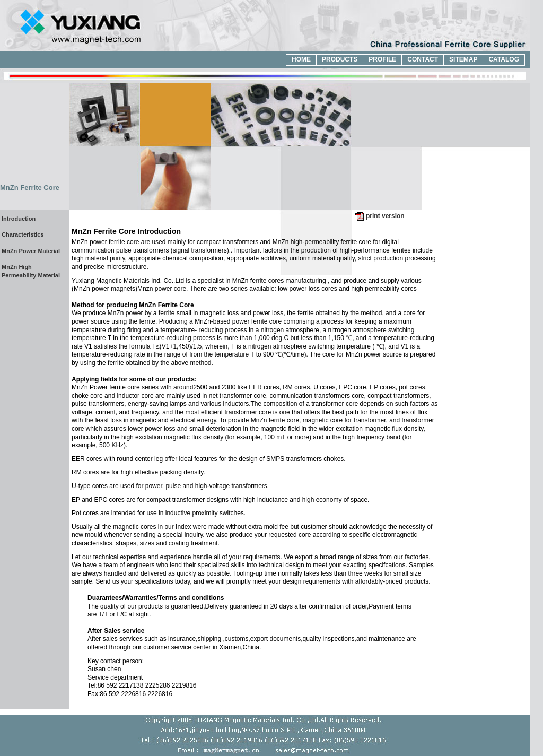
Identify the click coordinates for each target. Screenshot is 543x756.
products (340, 59)
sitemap (463, 59)
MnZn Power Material (31, 251)
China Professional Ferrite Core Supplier (73, 26)
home (301, 59)
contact (423, 59)
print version (385, 216)
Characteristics (23, 234)
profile (382, 59)
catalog (504, 59)
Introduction (19, 219)
